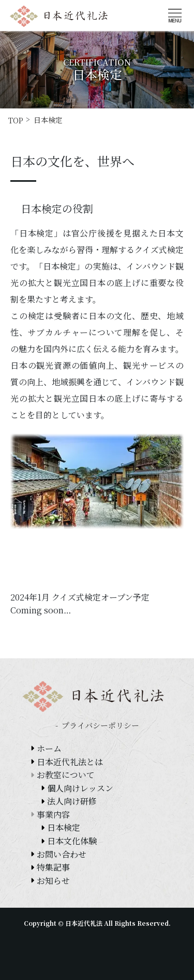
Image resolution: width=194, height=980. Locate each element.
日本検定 (64, 827)
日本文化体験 (72, 841)
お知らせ (53, 881)
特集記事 (53, 867)
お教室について (66, 775)
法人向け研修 (72, 801)
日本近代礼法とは (70, 762)
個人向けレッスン (80, 788)
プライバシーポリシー (100, 725)
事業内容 (53, 815)
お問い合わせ (62, 854)
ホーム (49, 748)
